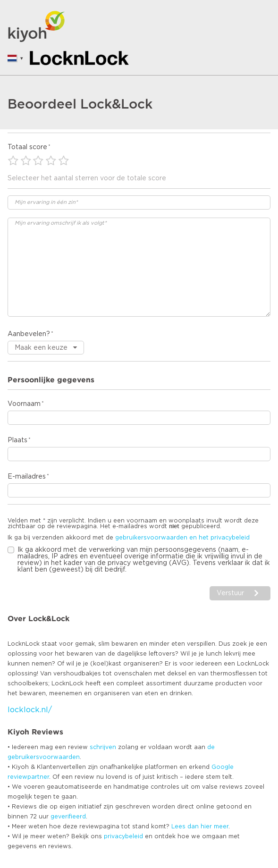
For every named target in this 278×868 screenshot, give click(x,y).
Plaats (17, 440)
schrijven (103, 747)
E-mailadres (27, 477)
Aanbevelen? (29, 334)
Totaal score (27, 147)
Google (223, 767)
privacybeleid (123, 836)
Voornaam (24, 404)
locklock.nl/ (30, 710)
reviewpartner (28, 777)
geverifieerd (68, 817)
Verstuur (230, 593)
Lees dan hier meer (200, 826)
